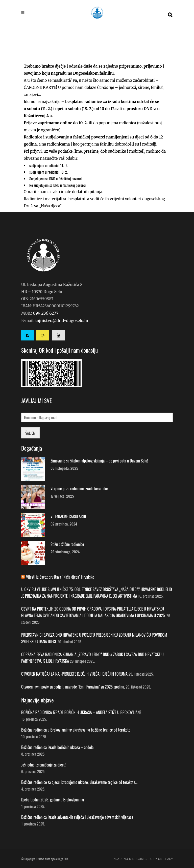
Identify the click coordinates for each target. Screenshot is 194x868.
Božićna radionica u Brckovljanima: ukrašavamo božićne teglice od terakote (76, 730)
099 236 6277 (46, 313)
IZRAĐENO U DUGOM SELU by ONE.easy (143, 859)
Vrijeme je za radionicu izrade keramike (79, 489)
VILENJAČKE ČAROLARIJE (69, 516)
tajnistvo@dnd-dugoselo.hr (62, 320)
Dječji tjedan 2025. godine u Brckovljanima (53, 800)
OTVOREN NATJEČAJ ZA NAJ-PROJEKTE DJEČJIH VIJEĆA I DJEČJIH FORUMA (74, 674)
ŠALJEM (30, 433)
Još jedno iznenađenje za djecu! (44, 765)
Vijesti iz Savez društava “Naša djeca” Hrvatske (60, 577)
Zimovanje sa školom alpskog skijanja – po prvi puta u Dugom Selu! (99, 461)
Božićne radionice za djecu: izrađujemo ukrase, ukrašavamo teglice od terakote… (79, 782)
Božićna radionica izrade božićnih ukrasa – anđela (65, 747)
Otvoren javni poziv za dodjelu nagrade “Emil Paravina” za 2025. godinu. (73, 687)
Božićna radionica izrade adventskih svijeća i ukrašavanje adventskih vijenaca (77, 817)
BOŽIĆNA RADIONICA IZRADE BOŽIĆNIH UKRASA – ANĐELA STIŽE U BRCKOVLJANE (82, 712)
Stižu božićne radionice (67, 544)
